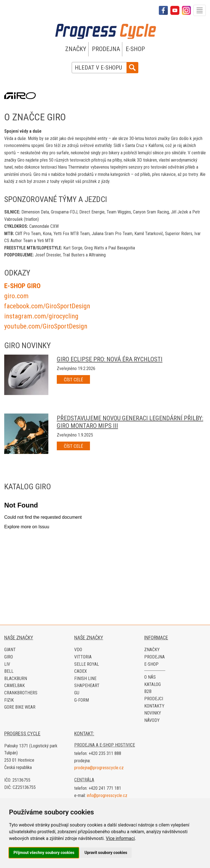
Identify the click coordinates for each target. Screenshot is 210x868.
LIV (7, 664)
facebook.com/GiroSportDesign (47, 306)
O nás (150, 677)
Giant (10, 650)
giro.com (16, 296)
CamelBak (14, 686)
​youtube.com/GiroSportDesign (46, 326)
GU (77, 693)
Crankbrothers (21, 693)
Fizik (9, 700)
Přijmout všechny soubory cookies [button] (44, 853)
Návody (152, 720)
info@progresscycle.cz (107, 795)
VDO (78, 650)
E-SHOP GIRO (22, 286)
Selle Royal (87, 664)
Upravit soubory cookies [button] (106, 853)
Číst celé (73, 380)
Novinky (153, 713)
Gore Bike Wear (20, 707)
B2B (148, 691)
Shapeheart (87, 686)
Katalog (153, 684)
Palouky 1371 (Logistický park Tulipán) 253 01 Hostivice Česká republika (31, 757)
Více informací (120, 838)
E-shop (135, 49)
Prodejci (154, 699)
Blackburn (16, 678)
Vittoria (83, 657)
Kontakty (154, 706)
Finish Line (85, 678)
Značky (76, 49)
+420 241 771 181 (105, 788)
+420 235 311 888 (105, 753)
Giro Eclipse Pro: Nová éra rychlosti (110, 359)
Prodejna (106, 49)
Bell (9, 671)
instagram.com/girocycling (41, 316)
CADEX (81, 671)
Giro (9, 657)
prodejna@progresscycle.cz (99, 768)
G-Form (82, 700)
